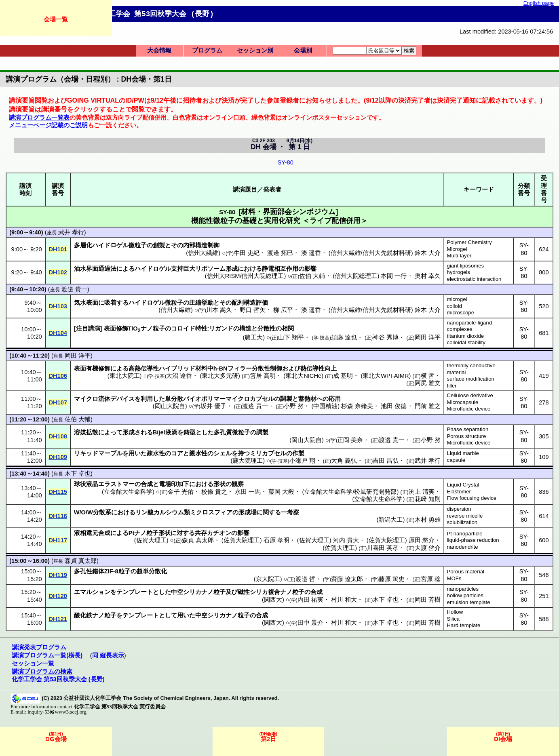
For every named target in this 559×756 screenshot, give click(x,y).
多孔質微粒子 (232, 432)
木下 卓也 (78, 474)
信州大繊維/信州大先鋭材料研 (371, 253)
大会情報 (159, 51)
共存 (201, 533)
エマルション (92, 592)
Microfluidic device (469, 409)
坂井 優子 (213, 406)
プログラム (207, 51)
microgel (457, 299)
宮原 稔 (431, 579)
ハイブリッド (177, 369)
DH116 (58, 516)
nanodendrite (463, 547)
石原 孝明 (276, 540)
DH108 (58, 436)
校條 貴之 (214, 492)
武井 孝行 (71, 232)
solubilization (462, 522)
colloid (455, 306)
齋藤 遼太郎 (347, 579)
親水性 (198, 453)
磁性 (244, 592)
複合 (274, 592)
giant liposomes (466, 266)
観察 (238, 484)
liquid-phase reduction (473, 540)
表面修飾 (116, 329)
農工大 (254, 337)
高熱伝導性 (144, 369)
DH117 (58, 540)
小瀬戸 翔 (302, 461)
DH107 (58, 402)
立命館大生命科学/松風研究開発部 (350, 492)
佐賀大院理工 (242, 540)
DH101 (58, 249)
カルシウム (169, 512)
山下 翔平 (291, 337)
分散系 (102, 512)
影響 (310, 269)
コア (177, 453)
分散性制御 (267, 369)
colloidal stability (466, 342)
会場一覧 (56, 19)
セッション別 (255, 51)
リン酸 (144, 512)
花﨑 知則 (428, 499)
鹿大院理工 (248, 461)
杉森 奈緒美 (357, 406)
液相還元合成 (92, 533)
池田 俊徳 (394, 406)
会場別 (303, 51)
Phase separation (468, 429)
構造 (245, 329)
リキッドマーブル (98, 453)
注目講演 (88, 329)
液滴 (171, 432)
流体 (104, 399)
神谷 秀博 (386, 337)
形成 (232, 269)
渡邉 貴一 (74, 289)
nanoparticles (463, 589)
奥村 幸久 (428, 276)
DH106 (58, 376)
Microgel (457, 249)
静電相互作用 (280, 269)
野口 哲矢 (253, 310)
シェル (223, 453)
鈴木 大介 (428, 253)
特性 (201, 329)
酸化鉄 (83, 615)
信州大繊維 (203, 253)
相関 (288, 329)
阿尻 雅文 (428, 383)
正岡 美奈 (350, 440)
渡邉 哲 (305, 579)
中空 (177, 592)
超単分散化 (152, 571)
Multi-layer (459, 256)
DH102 (58, 272)
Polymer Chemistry (469, 242)
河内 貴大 (346, 540)
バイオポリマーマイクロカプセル (229, 399)
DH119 (58, 575)
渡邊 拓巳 (280, 253)
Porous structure (467, 436)
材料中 (204, 369)
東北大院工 (125, 376)
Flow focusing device (472, 498)
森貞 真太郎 (198, 540)
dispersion (459, 509)
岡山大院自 (170, 406)
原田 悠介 (422, 540)
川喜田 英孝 (383, 548)
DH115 (58, 492)
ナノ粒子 (153, 329)
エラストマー (116, 484)
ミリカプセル (268, 453)
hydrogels (459, 272)
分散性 (267, 329)
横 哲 (428, 376)
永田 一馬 (248, 492)
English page (539, 3)
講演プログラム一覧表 (39, 118)
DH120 (58, 596)
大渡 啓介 (428, 548)
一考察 (290, 512)
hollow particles (465, 595)
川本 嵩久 (219, 310)
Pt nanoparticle (465, 534)
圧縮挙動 (201, 303)
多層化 (83, 245)
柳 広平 (283, 310)
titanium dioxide (466, 336)
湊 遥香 (311, 253)
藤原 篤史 (392, 579)
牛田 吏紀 (247, 253)
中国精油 (325, 406)
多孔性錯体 (89, 571)
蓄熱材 (307, 399)
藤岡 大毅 (281, 492)
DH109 (58, 457)
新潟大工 (390, 520)
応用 (335, 399)
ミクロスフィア (211, 512)
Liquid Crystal (463, 485)
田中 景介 (310, 623)
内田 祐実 (310, 600)
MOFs (454, 578)
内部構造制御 (201, 245)
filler (452, 386)
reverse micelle (465, 516)
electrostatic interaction (474, 279)
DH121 (58, 619)
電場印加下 (174, 484)
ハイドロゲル (110, 245)
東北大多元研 (220, 376)
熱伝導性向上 (319, 369)
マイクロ (86, 399)
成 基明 (343, 376)
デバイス (122, 399)
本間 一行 (394, 276)
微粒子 (138, 245)
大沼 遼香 (179, 376)
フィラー (240, 369)
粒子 (124, 571)
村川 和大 (344, 600)
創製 (159, 245)
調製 (286, 399)
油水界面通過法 (95, 269)
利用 (147, 399)
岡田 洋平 (428, 337)
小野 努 (294, 406)
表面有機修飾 (92, 369)
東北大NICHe (303, 376)
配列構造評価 (250, 303)
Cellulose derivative (470, 395)
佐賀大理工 (151, 540)
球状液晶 (86, 484)
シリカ (192, 592)
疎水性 (156, 453)
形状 (219, 484)
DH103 (58, 306)
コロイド (183, 329)
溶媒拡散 (86, 432)
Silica (454, 619)
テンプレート (135, 592)
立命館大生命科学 (128, 492)
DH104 (58, 333)
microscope (461, 313)
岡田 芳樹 (428, 600)
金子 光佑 (181, 492)
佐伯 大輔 (312, 276)
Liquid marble (463, 453)
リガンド (221, 329)
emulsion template (469, 602)
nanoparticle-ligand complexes (469, 326)
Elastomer (459, 492)
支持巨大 (183, 269)
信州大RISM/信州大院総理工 (246, 276)
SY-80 (285, 162)
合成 (147, 484)
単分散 (174, 399)
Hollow (455, 612)
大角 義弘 (344, 461)
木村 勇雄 (428, 520)
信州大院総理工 (356, 276)
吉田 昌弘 (386, 461)
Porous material (466, 572)
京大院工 (268, 579)
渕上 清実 (422, 492)
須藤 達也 (344, 337)
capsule (456, 460)
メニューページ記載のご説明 (48, 125)
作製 (298, 453)
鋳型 (190, 432)
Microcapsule (463, 402)
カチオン (219, 533)
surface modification (471, 379)
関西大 (273, 600)
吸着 (110, 303)
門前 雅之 (428, 406)
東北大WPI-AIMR (386, 376)
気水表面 (86, 303)
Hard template (464, 625)
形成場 (248, 512)
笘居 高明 (263, 376)
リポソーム (210, 269)
